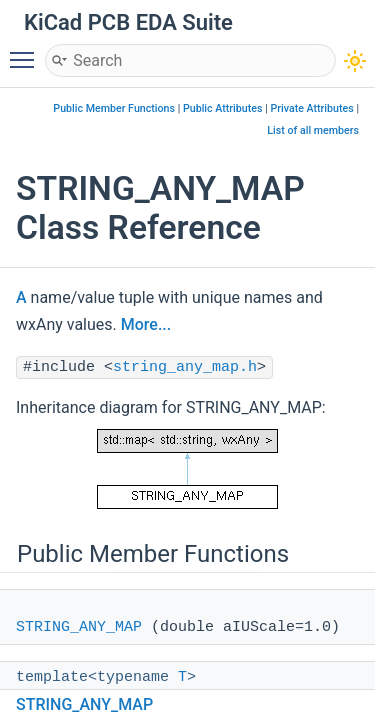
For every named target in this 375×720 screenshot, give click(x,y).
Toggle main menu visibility (27, 51)
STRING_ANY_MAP (79, 627)
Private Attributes (311, 108)
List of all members (313, 130)
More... (146, 324)
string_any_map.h (185, 367)
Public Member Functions (114, 108)
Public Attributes (223, 108)
